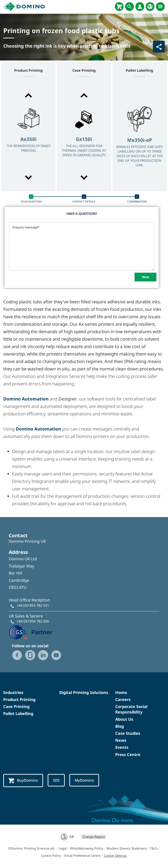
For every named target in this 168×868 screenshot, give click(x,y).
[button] (28, 95)
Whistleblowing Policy (87, 848)
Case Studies (128, 733)
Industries (13, 692)
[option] (28, 137)
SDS (56, 780)
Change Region (94, 836)
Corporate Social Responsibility (131, 709)
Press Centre (128, 754)
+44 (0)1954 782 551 (33, 605)
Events (122, 747)
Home (121, 692)
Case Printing (16, 706)
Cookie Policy (51, 856)
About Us (124, 719)
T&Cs (154, 848)
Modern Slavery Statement (127, 848)
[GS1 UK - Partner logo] (31, 632)
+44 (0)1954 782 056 (33, 621)
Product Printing (19, 699)
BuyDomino (23, 781)
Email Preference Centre (82, 856)
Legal (63, 848)
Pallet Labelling (18, 713)
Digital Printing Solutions (84, 692)
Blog (120, 726)
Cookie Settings (115, 856)
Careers (123, 699)
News (121, 740)
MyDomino (84, 780)
